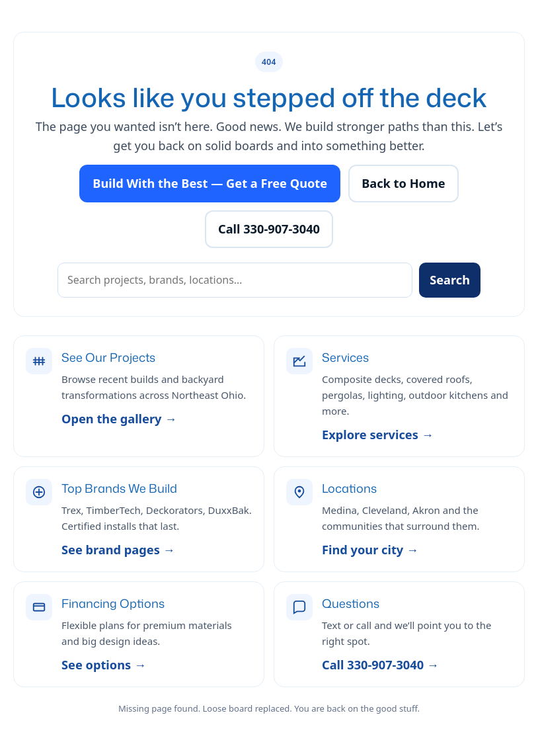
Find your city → (370, 550)
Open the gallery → (119, 419)
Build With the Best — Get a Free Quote (210, 183)
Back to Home (403, 183)
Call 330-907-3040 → (380, 665)
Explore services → (378, 435)
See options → (104, 665)
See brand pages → (118, 550)
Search (450, 280)
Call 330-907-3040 (269, 229)
